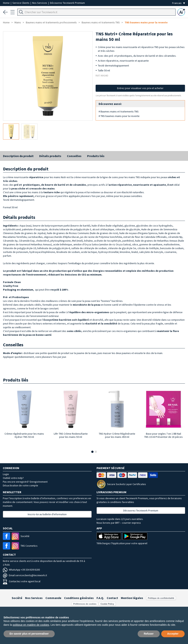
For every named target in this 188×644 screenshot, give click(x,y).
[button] (92, 452)
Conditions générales (79, 598)
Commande (53, 598)
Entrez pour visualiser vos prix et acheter (140, 88)
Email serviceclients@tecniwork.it (25, 575)
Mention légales (132, 598)
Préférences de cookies (85, 604)
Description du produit (18, 156)
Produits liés (96, 156)
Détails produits (50, 156)
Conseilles (74, 156)
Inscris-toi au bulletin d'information (47, 514)
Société (17, 598)
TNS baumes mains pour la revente (146, 22)
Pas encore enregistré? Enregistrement (25, 482)
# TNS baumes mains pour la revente (119, 116)
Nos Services (40, 3)
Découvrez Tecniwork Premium (67, 3)
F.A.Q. (100, 598)
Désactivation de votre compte (20, 485)
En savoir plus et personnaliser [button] (29, 634)
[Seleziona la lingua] (179, 3)
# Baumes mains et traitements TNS (119, 111)
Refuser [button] (149, 634)
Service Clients (21, 3)
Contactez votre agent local (22, 581)
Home (7, 3)
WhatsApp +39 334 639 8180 (21, 570)
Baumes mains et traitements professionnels (51, 22)
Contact (112, 598)
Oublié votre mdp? (13, 478)
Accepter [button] (173, 634)
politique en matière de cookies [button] (31, 625)
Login (6, 474)
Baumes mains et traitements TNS (101, 22)
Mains (18, 22)
